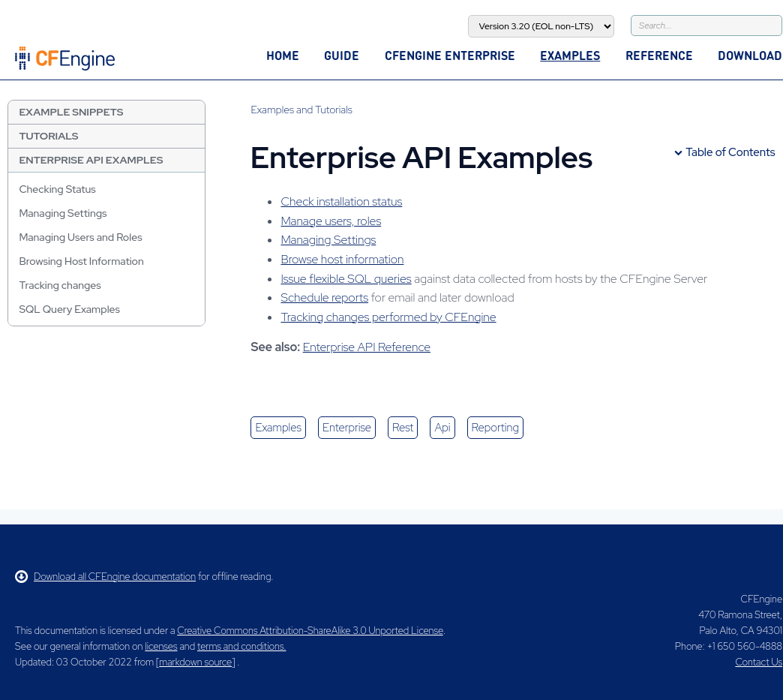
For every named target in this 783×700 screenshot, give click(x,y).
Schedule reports (324, 297)
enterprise (347, 428)
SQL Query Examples (69, 309)
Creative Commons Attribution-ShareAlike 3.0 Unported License (310, 631)
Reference (659, 55)
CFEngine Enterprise (450, 55)
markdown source (195, 662)
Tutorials (48, 136)
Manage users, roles (331, 221)
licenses (161, 646)
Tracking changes (60, 285)
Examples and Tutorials (301, 110)
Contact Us (759, 662)
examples (278, 428)
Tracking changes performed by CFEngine (388, 317)
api (442, 428)
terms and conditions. (241, 646)
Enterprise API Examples (91, 160)
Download (750, 55)
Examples (570, 55)
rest (403, 428)
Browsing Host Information (81, 261)
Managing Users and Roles (80, 237)
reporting (495, 428)
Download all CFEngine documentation (105, 577)
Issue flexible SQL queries (346, 279)
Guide (342, 55)
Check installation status (341, 201)
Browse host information (342, 259)
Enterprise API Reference (367, 347)
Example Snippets (71, 112)
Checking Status (57, 189)
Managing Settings (63, 213)
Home (283, 55)
